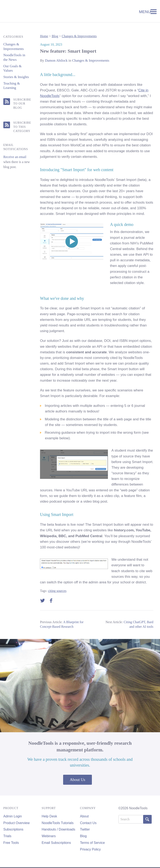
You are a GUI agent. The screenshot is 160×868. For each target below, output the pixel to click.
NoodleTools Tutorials (58, 823)
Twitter (85, 829)
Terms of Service (92, 843)
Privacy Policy (90, 849)
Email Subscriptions (56, 843)
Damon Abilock (56, 60)
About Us (77, 780)
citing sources (57, 591)
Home (44, 36)
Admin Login (13, 816)
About (84, 816)
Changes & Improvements (79, 36)
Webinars (49, 836)
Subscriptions (13, 829)
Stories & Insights (16, 77)
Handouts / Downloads (58, 829)
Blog (55, 36)
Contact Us (88, 823)
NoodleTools (31, 11)
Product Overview (16, 823)
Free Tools (11, 843)
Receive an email (15, 157)
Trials (7, 836)
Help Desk (49, 816)
